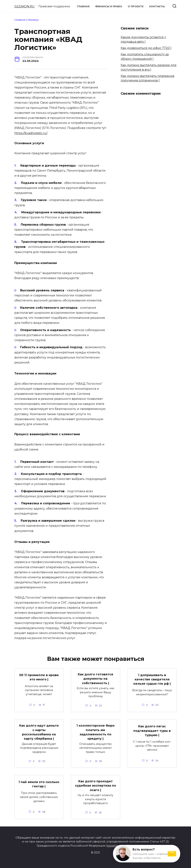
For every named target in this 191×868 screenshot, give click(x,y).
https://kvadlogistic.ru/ (31, 133)
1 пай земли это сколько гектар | (39, 782)
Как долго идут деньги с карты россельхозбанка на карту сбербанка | (39, 731)
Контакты (157, 6)
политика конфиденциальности (130, 844)
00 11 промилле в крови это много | (39, 677)
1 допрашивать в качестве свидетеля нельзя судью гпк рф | (152, 679)
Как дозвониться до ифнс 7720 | (146, 48)
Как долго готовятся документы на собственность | (95, 678)
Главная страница (27, 20)
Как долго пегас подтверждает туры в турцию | (152, 730)
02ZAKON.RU (24, 6)
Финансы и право (109, 6)
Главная (83, 6)
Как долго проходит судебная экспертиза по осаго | (95, 784)
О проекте (136, 6)
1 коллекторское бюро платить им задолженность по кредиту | (95, 731)
